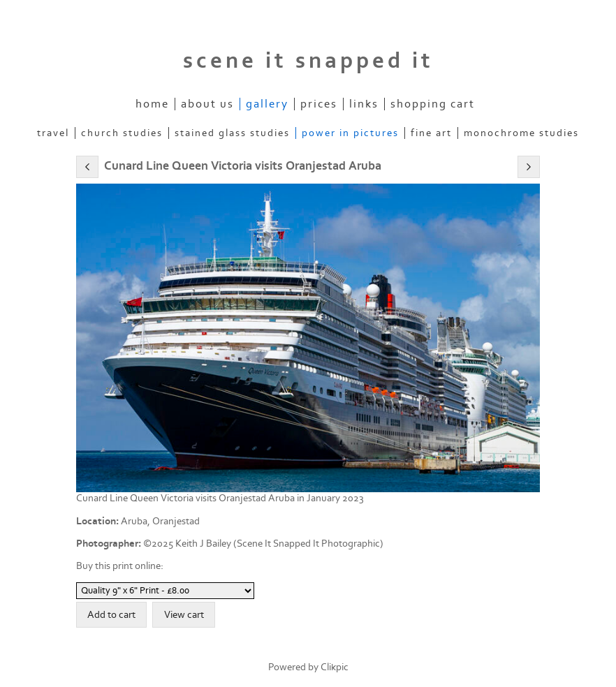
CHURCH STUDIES (122, 133)
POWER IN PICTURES (350, 133)
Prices (319, 104)
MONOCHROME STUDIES (521, 133)
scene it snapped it (308, 61)
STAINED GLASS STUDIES (232, 133)
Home (152, 104)
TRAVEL (53, 133)
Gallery (267, 104)
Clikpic (335, 667)
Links (364, 104)
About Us (207, 104)
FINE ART (431, 133)
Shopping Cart (433, 104)
